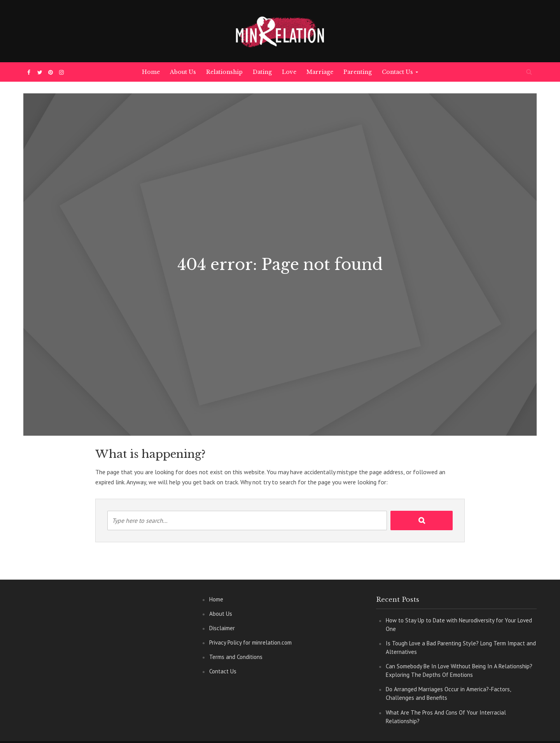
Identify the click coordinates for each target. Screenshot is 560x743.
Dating (262, 72)
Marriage (320, 72)
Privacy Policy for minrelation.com (250, 642)
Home (151, 72)
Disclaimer (222, 628)
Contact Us (397, 72)
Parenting (358, 72)
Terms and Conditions (236, 657)
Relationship (224, 72)
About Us (183, 72)
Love (289, 72)
